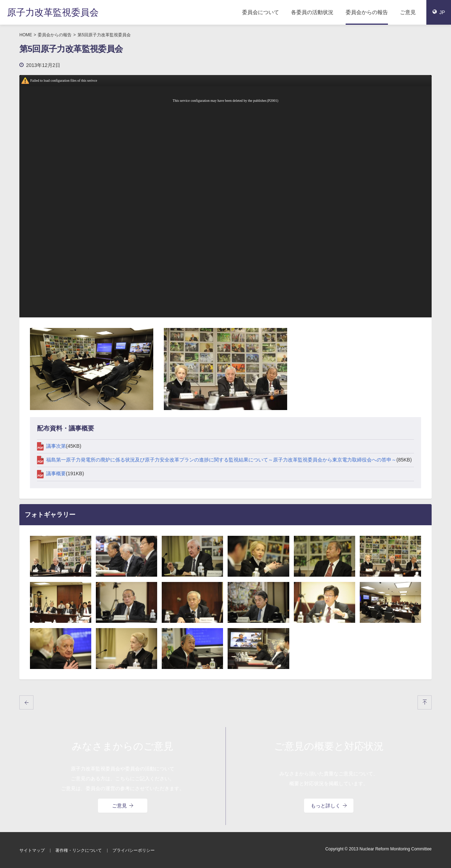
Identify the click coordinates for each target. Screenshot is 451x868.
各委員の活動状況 (312, 12)
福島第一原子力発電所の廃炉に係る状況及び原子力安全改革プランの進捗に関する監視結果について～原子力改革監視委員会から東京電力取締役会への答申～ (217, 460)
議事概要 (51, 473)
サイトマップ (32, 850)
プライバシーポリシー (134, 850)
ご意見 (408, 12)
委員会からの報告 (367, 12)
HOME (26, 35)
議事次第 (51, 446)
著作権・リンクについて (79, 850)
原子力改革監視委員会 (53, 12)
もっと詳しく (329, 806)
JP (439, 12)
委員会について (261, 12)
